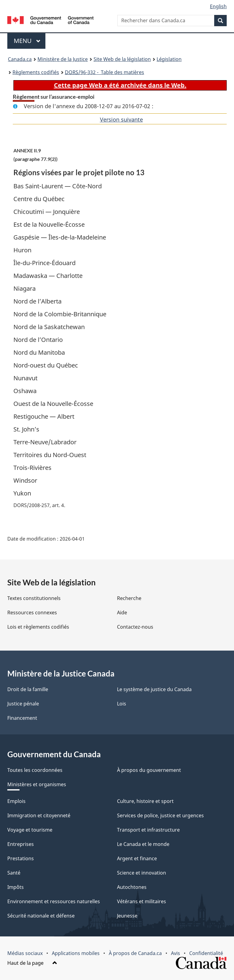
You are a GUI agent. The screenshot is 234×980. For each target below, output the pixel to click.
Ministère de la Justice (63, 59)
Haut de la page (32, 963)
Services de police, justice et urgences (160, 815)
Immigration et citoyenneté (39, 815)
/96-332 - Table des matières (105, 72)
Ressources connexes (32, 612)
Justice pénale (23, 704)
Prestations (21, 858)
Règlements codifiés (36, 72)
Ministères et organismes (37, 784)
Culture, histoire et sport (145, 801)
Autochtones (132, 887)
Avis (175, 953)
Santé (14, 873)
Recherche (129, 598)
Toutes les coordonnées (35, 770)
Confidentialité (206, 953)
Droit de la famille (28, 689)
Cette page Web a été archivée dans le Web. (120, 85)
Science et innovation (142, 873)
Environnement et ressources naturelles (54, 901)
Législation (169, 59)
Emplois (16, 801)
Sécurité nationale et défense (41, 916)
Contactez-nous (135, 627)
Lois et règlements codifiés (38, 627)
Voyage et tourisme (30, 830)
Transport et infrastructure (148, 830)
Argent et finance (137, 858)
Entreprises (21, 844)
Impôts (16, 887)
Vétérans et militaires (142, 901)
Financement (22, 718)
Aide (122, 612)
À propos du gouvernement (149, 770)
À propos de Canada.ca (135, 953)
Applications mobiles (76, 953)
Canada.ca (20, 59)
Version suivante (121, 119)
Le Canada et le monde (143, 844)
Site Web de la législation (122, 59)
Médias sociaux (25, 953)
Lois (122, 704)
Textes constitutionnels (34, 598)
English (218, 6)
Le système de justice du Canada (154, 689)
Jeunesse (127, 916)
